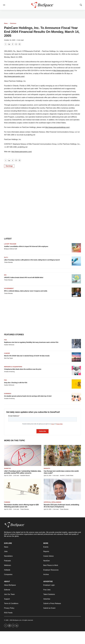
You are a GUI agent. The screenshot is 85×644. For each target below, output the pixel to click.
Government (9, 288)
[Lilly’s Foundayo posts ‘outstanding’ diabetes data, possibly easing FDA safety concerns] (23, 455)
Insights (47, 468)
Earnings (9, 166)
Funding (7, 502)
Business (13, 23)
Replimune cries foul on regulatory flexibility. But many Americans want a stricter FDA (31, 342)
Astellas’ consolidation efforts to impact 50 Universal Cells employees (26, 246)
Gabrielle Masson (25, 476)
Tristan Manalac (8, 262)
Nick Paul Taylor (8, 358)
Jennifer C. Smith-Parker (67, 476)
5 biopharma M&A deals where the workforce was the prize (23, 369)
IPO (5, 275)
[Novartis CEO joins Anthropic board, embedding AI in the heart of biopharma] (62, 489)
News (6, 23)
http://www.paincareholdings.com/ (57, 127)
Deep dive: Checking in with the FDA (16, 383)
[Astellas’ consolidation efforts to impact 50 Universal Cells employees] (76, 248)
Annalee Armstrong (9, 372)
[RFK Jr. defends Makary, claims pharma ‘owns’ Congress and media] (76, 292)
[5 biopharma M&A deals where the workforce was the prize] (76, 371)
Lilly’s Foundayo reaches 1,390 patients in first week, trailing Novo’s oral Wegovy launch (32, 260)
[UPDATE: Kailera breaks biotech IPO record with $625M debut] (76, 279)
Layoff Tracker (10, 244)
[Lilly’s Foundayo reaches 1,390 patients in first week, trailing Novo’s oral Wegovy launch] (76, 261)
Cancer (7, 353)
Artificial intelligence (52, 502)
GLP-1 (6, 257)
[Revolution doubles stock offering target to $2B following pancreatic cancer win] (23, 489)
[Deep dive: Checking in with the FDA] (76, 384)
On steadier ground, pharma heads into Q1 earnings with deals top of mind (28, 396)
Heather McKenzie (9, 345)
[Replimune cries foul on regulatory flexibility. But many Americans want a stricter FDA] (76, 344)
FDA (5, 340)
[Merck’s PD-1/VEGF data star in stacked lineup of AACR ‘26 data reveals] (76, 357)
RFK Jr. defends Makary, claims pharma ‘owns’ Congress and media (26, 291)
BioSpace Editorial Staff (11, 249)
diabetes (7, 468)
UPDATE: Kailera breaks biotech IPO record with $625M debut (24, 277)
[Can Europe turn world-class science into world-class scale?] (62, 455)
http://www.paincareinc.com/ (63, 71)
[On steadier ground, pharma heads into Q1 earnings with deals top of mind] (76, 397)
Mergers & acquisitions (13, 367)
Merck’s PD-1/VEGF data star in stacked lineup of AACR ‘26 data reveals (27, 356)
